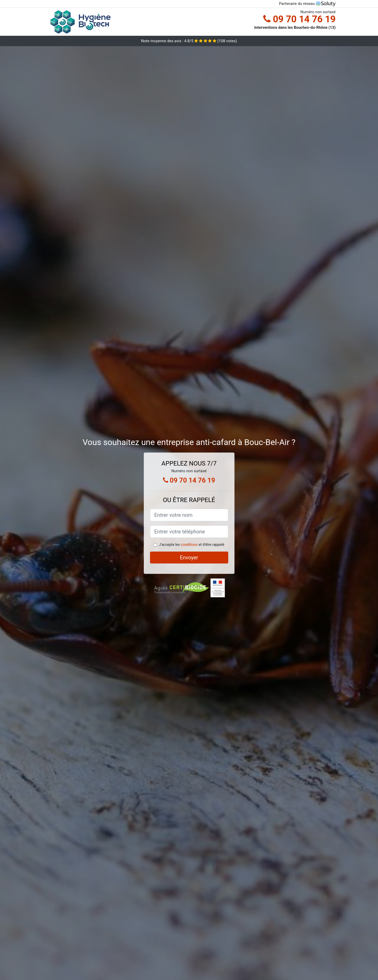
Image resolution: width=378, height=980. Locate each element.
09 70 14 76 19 (299, 19)
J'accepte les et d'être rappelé (191, 545)
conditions (189, 545)
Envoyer (189, 558)
